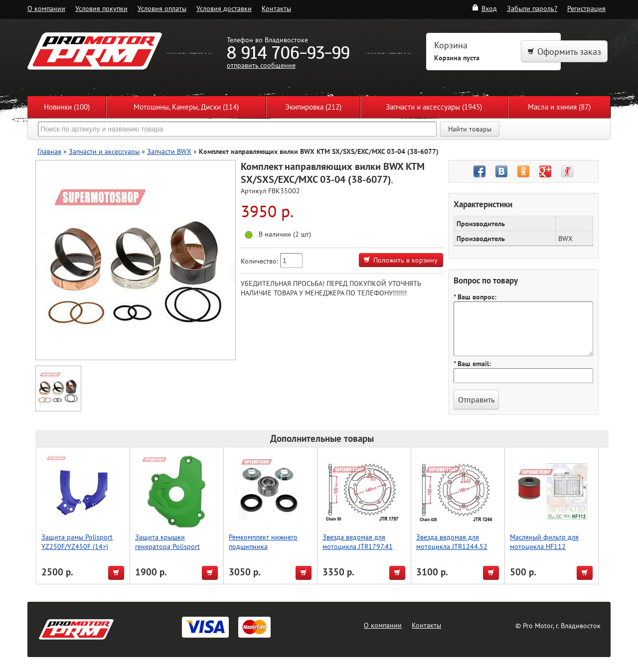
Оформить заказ (564, 52)
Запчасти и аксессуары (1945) (434, 107)
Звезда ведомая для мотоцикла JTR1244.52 (452, 541)
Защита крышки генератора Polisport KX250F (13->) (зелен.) (170, 546)
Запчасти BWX (169, 151)
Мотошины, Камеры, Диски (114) (186, 107)
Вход (484, 8)
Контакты (276, 8)
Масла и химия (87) (559, 107)
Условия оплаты (162, 8)
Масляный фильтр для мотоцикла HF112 (544, 541)
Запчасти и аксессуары (104, 151)
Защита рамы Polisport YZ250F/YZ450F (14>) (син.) (77, 546)
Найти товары (470, 129)
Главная (49, 151)
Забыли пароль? (532, 8)
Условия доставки (224, 8)
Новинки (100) (67, 107)
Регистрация (586, 8)
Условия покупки (101, 8)
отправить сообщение (261, 65)
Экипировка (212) (313, 107)
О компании (46, 8)
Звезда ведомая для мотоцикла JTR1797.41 (358, 541)
